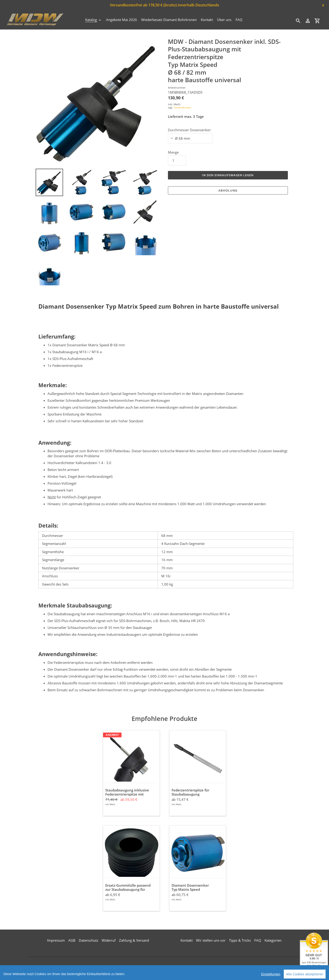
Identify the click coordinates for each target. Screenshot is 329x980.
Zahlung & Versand (134, 940)
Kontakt (187, 940)
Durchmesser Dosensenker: (190, 130)
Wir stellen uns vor (211, 940)
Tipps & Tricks (240, 940)
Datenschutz (89, 940)
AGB (72, 940)
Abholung (228, 190)
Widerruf (109, 940)
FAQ (258, 940)
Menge (173, 152)
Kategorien (273, 940)
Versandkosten (182, 107)
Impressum (56, 940)
